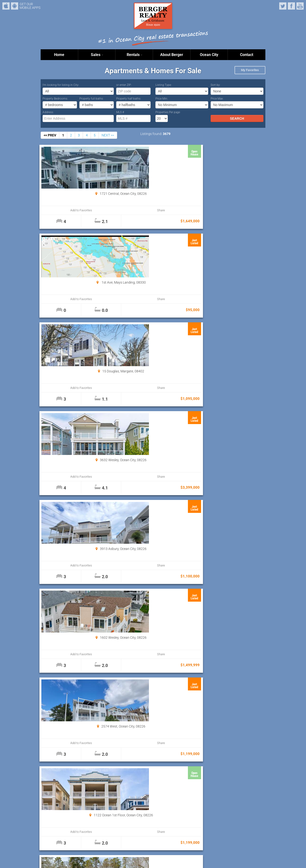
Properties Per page (168, 112)
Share (94, 210)
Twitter (283, 6)
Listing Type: (164, 85)
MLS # (120, 112)
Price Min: (162, 99)
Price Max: (217, 99)
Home (59, 55)
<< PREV (50, 135)
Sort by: (216, 85)
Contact (247, 55)
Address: (48, 112)
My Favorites (250, 70)
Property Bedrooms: (55, 99)
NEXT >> (108, 135)
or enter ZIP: (124, 85)
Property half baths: (129, 99)
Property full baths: (91, 99)
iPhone (6, 6)
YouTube (300, 6)
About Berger (172, 55)
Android (15, 6)
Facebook (291, 6)
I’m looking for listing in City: (61, 85)
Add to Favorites (60, 210)
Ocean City (209, 55)
